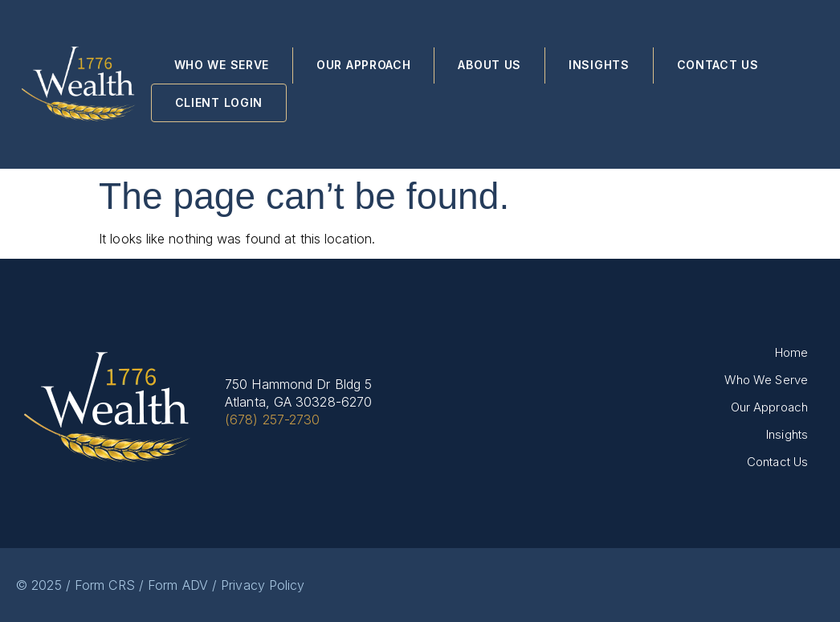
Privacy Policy (263, 585)
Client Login (219, 102)
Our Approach (363, 65)
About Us (489, 65)
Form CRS (105, 585)
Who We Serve (222, 65)
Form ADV (178, 585)
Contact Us (718, 65)
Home (791, 352)
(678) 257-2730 (272, 419)
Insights (599, 65)
